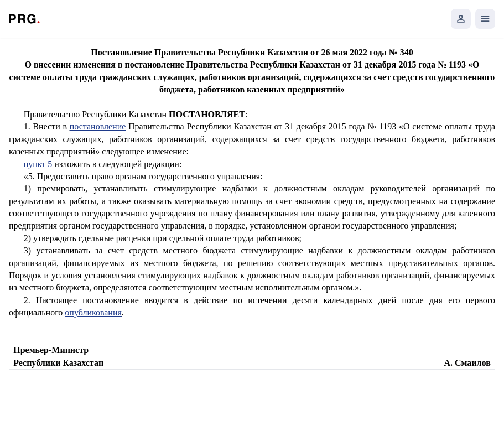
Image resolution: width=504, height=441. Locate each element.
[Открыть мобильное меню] (485, 19)
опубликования (93, 312)
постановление (98, 126)
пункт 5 (38, 164)
